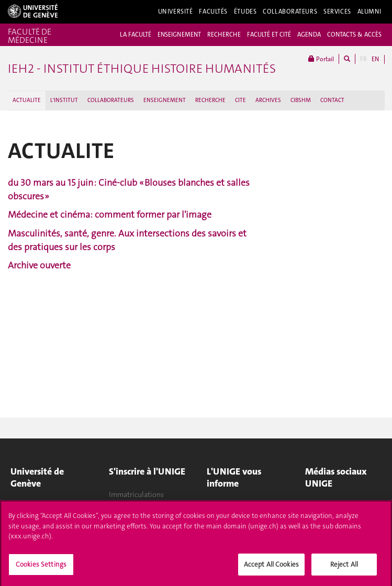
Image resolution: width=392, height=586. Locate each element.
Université (176, 12)
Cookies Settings (41, 567)
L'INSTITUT (64, 100)
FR (363, 59)
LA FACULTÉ (136, 35)
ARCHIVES (268, 100)
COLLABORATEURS (111, 100)
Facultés (213, 12)
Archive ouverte (39, 265)
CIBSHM (301, 100)
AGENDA (309, 35)
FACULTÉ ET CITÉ (269, 35)
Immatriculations (136, 494)
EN (375, 59)
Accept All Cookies (271, 567)
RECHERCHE (224, 35)
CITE (240, 100)
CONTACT (332, 100)
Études (245, 12)
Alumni (369, 12)
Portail (321, 59)
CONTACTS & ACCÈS (354, 35)
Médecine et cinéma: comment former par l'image (110, 215)
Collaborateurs (290, 12)
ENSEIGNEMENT (179, 35)
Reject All (344, 567)
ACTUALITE (27, 100)
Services (337, 12)
